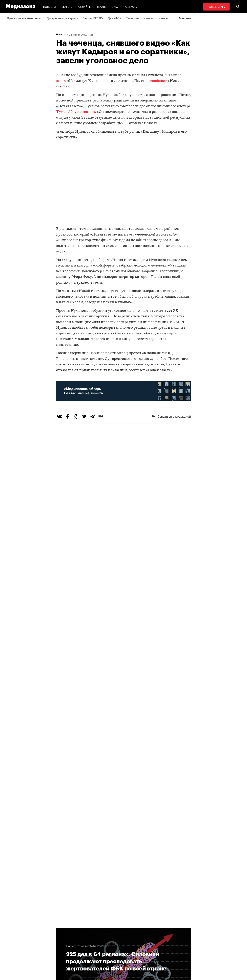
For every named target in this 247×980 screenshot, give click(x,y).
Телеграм (132, 18)
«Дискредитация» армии (62, 18)
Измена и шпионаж (156, 18)
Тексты (101, 6)
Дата (115, 6)
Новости (50, 6)
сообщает (159, 81)
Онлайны (85, 6)
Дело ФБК (115, 18)
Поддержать (216, 6)
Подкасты (131, 6)
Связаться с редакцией (172, 416)
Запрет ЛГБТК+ (93, 18)
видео (61, 81)
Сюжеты (67, 6)
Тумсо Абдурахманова (76, 112)
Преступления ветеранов (24, 18)
